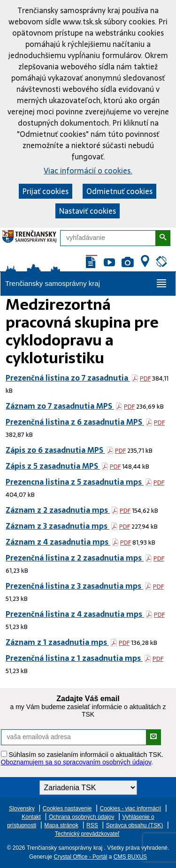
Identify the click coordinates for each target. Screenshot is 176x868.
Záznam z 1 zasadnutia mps (57, 642)
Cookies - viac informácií (131, 808)
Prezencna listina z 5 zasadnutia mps (75, 482)
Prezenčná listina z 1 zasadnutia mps (74, 658)
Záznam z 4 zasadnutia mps (58, 542)
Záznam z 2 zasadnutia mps (58, 510)
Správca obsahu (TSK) (134, 825)
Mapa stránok (61, 825)
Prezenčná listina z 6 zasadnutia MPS (75, 422)
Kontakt (31, 817)
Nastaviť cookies (88, 211)
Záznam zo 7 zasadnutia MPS (60, 406)
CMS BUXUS (130, 857)
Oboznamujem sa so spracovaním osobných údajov (76, 762)
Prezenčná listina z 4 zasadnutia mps (75, 614)
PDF (145, 378)
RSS (92, 825)
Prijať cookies (46, 191)
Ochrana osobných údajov (81, 817)
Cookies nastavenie (67, 808)
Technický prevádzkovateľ (87, 834)
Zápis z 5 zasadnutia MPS (53, 466)
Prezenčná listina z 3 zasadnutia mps (74, 586)
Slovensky (22, 808)
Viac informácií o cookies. (88, 171)
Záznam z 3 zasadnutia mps (57, 526)
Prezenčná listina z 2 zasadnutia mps (75, 558)
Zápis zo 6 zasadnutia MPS (55, 450)
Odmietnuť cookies (119, 191)
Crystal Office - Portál (81, 857)
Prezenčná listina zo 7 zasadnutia (68, 378)
